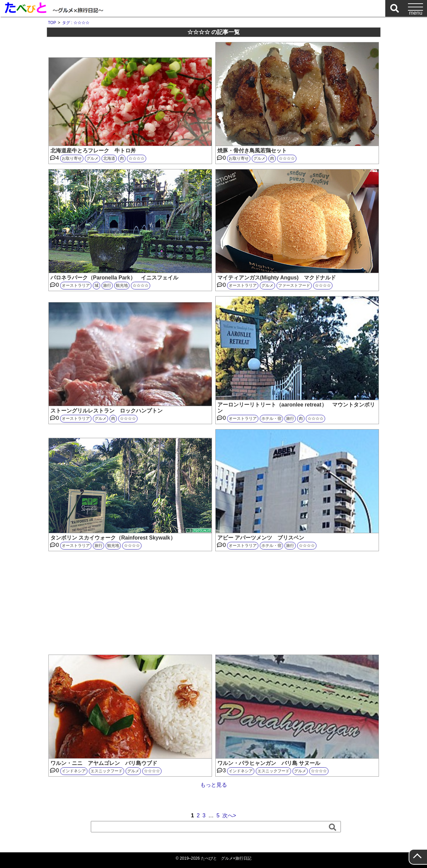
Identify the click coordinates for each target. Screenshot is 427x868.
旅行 (107, 285)
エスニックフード (106, 771)
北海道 (109, 158)
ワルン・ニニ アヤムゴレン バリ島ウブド (106, 763)
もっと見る (214, 785)
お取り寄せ (72, 158)
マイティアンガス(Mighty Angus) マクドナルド (277, 278)
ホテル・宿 (271, 418)
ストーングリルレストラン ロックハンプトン (106, 411)
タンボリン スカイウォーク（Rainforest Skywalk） (113, 538)
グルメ (92, 158)
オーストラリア (76, 285)
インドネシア (74, 771)
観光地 (122, 285)
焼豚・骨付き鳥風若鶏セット (252, 151)
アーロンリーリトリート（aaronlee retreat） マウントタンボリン (296, 408)
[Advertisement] (214, 603)
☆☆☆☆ (137, 158)
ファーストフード (294, 285)
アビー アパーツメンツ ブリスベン (261, 538)
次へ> (229, 815)
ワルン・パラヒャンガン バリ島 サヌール (269, 763)
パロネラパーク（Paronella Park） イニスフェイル (114, 278)
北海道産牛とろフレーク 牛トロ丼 (93, 151)
